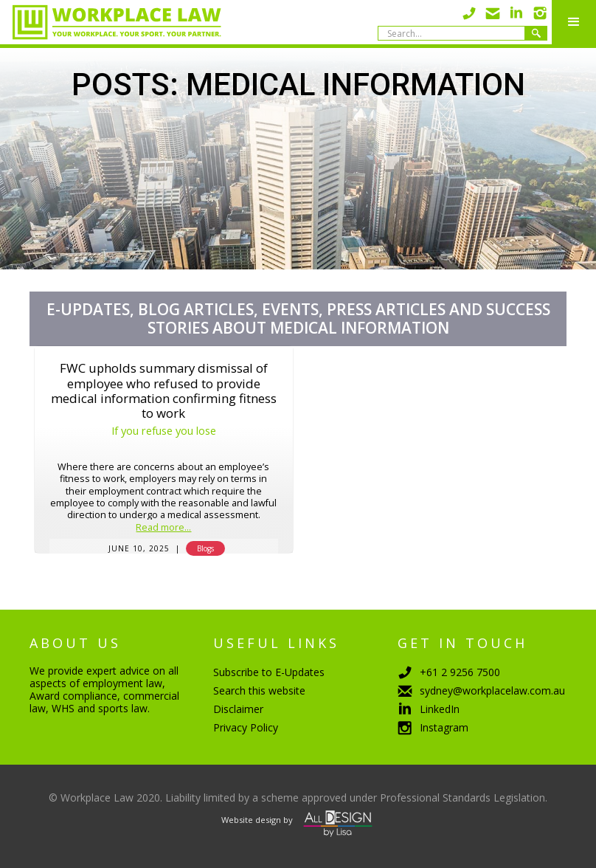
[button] (574, 22)
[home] (111, 22)
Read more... (163, 528)
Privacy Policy (246, 727)
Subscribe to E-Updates (269, 672)
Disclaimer (238, 709)
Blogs (205, 548)
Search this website (259, 690)
